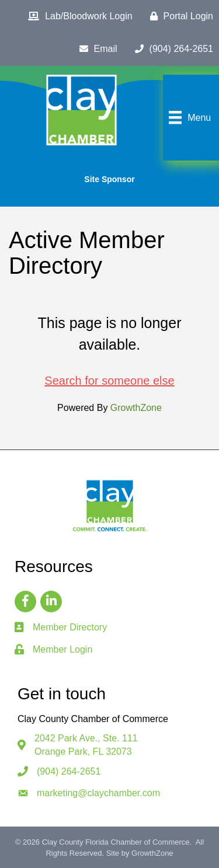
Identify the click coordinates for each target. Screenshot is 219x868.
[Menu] (188, 117)
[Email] (95, 49)
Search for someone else (109, 381)
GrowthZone (136, 408)
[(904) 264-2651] (171, 49)
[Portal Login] (179, 16)
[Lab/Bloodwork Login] (77, 16)
